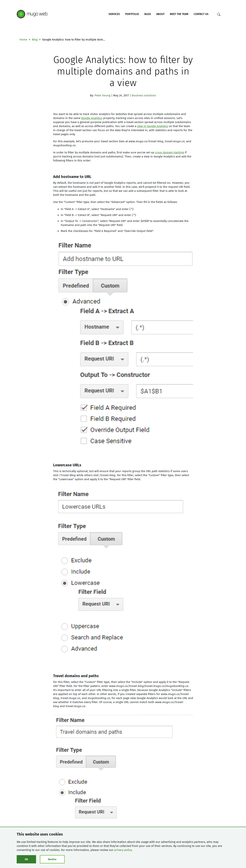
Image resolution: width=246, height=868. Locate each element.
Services (114, 14)
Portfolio (132, 14)
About (160, 14)
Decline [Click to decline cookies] (52, 859)
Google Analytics (92, 118)
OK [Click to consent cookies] (26, 859)
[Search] (219, 14)
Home (23, 40)
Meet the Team (179, 14)
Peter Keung (102, 95)
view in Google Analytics (153, 126)
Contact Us (201, 14)
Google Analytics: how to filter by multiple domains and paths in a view (123, 71)
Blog (148, 14)
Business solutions (144, 95)
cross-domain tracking (169, 152)
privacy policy (123, 850)
